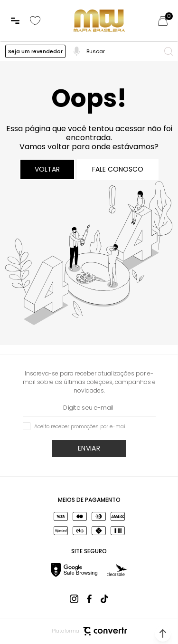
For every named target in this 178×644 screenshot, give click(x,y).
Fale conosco (118, 169)
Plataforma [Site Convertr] (89, 631)
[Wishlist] (35, 21)
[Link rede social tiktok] (104, 599)
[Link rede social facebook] (89, 599)
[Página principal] (99, 21)
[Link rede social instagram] (74, 599)
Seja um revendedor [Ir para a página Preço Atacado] (35, 51)
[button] (163, 634)
